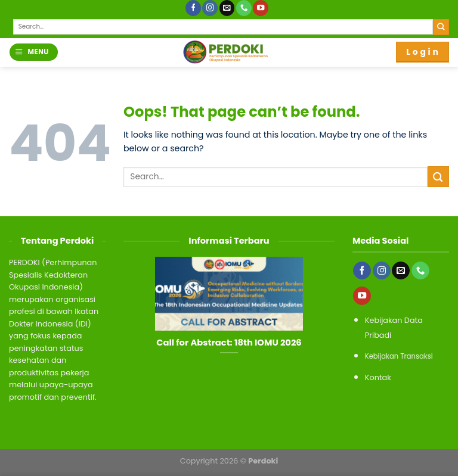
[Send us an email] (227, 8)
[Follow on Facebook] (193, 8)
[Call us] (244, 8)
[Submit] (441, 27)
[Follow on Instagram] (210, 8)
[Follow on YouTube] (261, 8)
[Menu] (33, 52)
